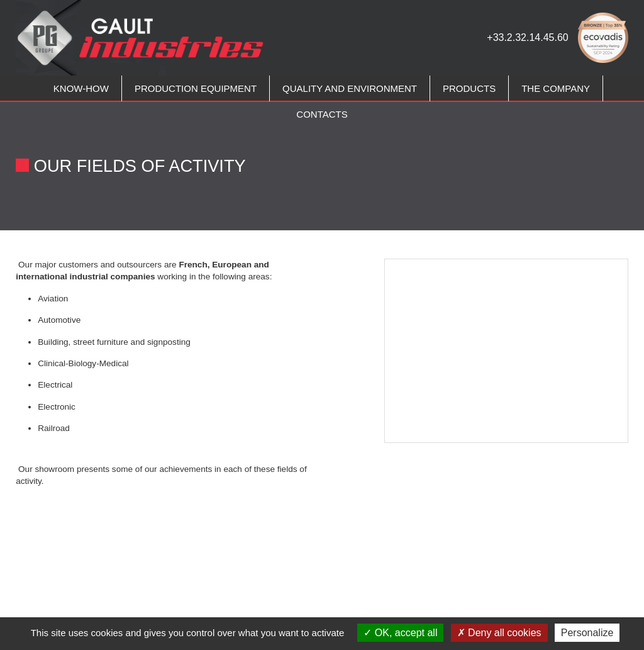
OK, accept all (400, 633)
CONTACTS (322, 114)
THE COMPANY (556, 88)
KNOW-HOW (81, 88)
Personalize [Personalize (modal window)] (587, 633)
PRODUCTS (469, 88)
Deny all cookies (499, 633)
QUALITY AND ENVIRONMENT (350, 88)
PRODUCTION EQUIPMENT (196, 88)
